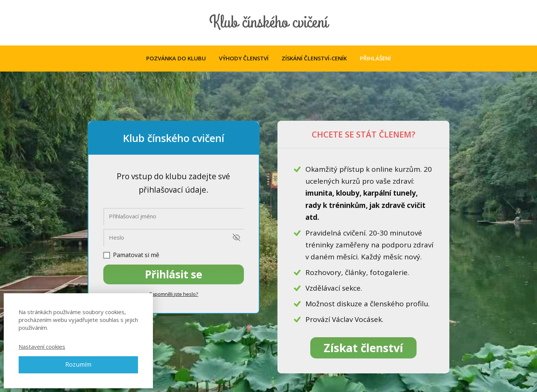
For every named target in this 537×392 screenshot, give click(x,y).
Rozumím (78, 364)
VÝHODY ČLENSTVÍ (244, 58)
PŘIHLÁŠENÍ (375, 58)
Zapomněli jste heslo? (173, 294)
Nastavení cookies (42, 347)
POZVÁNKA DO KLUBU (176, 58)
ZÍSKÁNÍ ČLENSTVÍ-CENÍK (314, 58)
